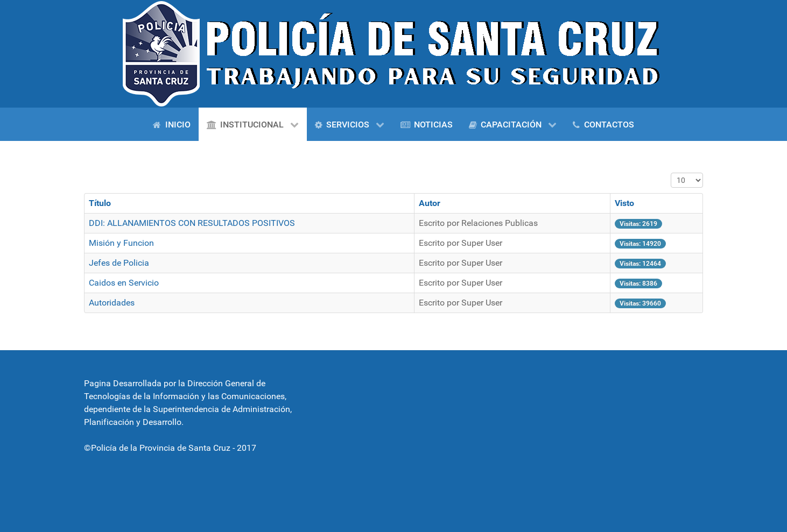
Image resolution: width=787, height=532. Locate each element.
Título (100, 203)
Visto (624, 203)
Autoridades (112, 303)
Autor (430, 203)
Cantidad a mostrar (671, 173)
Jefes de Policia (119, 263)
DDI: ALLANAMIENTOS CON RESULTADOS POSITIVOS (192, 223)
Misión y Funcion (121, 243)
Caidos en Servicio (124, 283)
